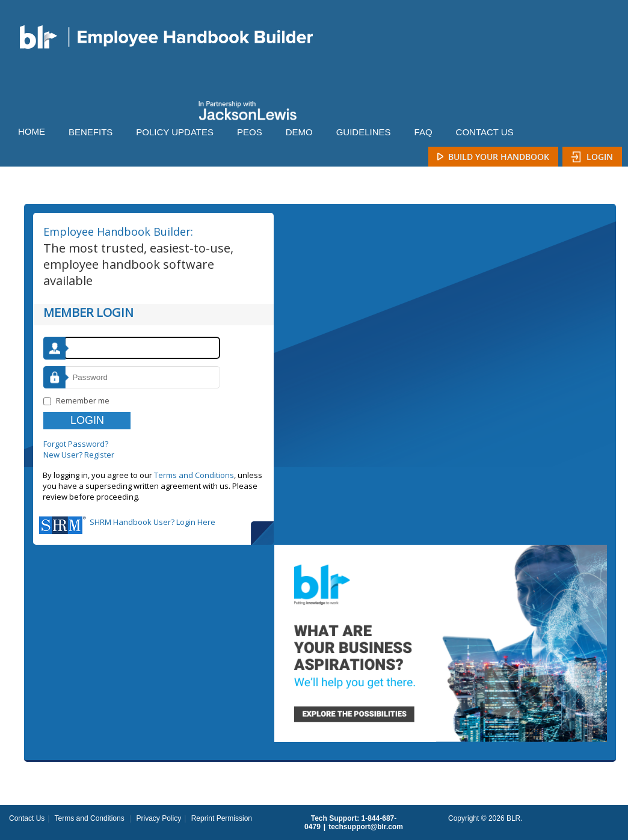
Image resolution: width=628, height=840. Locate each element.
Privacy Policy (159, 818)
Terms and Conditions (194, 475)
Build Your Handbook (499, 157)
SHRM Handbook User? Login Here (152, 522)
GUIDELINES (364, 132)
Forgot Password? (76, 444)
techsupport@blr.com (366, 827)
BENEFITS (91, 132)
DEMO (299, 132)
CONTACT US (485, 132)
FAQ (423, 132)
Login (600, 157)
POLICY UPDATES (175, 132)
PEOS (250, 132)
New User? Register (79, 455)
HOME (32, 131)
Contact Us (27, 818)
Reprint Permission (222, 818)
